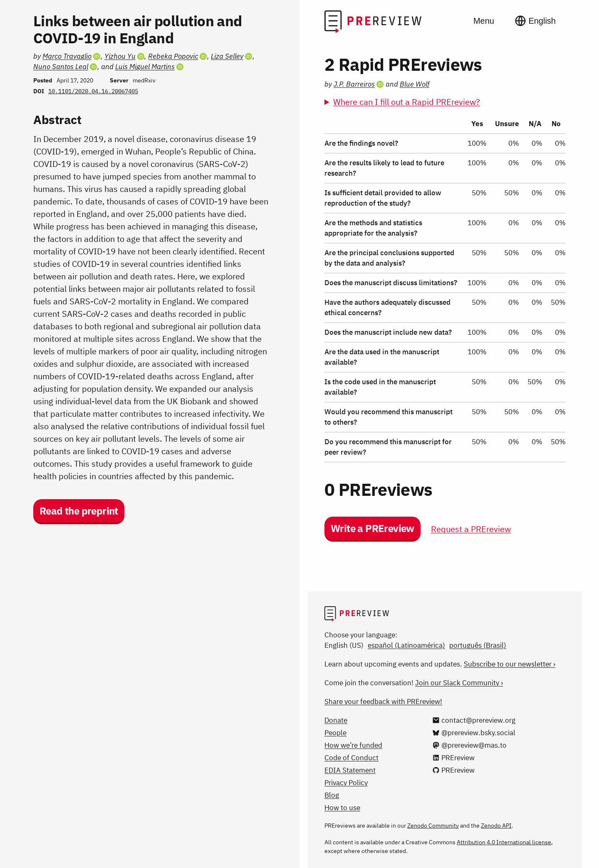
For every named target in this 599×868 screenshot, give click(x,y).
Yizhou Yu (120, 56)
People (335, 733)
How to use (342, 808)
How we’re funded (353, 745)
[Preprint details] (150, 434)
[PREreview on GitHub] (453, 770)
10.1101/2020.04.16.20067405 (93, 91)
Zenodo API (496, 826)
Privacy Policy (346, 783)
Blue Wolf (415, 84)
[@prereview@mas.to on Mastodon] (469, 745)
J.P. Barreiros (354, 84)
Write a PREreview (373, 528)
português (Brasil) (478, 645)
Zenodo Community (433, 826)
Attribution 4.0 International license (504, 842)
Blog (332, 795)
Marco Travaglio (67, 56)
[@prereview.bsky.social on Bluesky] (474, 733)
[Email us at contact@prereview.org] (474, 720)
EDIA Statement (350, 770)
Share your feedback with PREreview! (383, 701)
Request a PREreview (471, 529)
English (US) (344, 645)
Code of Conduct (351, 758)
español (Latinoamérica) (406, 645)
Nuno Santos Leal (61, 67)
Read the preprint (79, 511)
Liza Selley (227, 56)
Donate (336, 720)
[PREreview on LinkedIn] (453, 758)
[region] (445, 289)
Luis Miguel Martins (145, 67)
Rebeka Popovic (173, 56)
